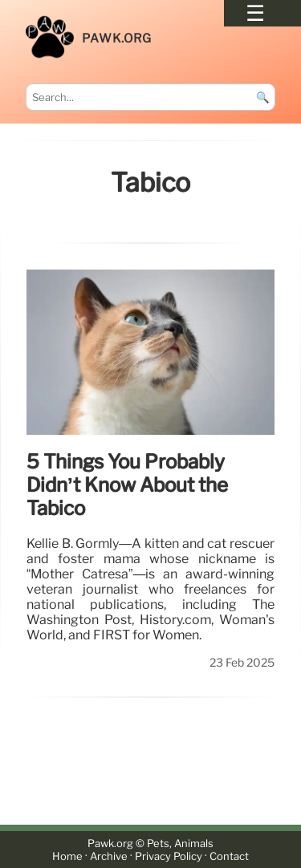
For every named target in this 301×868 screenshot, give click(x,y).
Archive (109, 856)
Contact (229, 856)
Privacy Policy (169, 856)
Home (67, 856)
